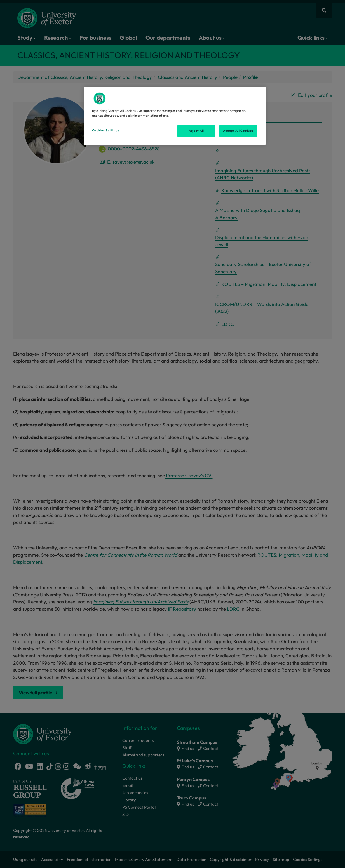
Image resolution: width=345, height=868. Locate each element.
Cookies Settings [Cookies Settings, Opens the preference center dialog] (106, 130)
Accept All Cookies (238, 131)
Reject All (196, 131)
